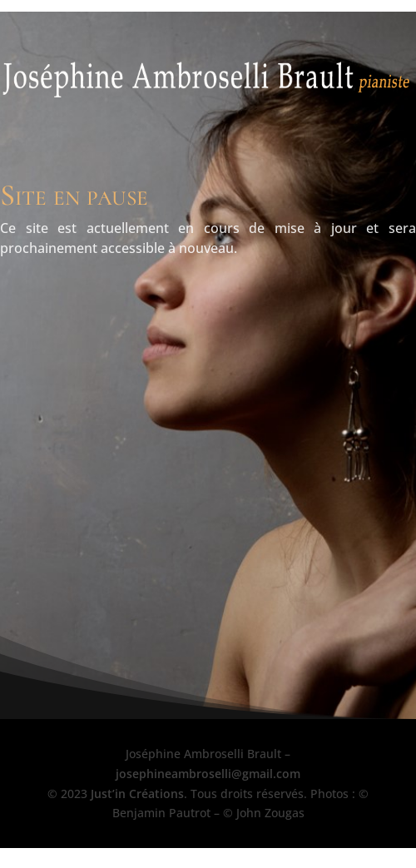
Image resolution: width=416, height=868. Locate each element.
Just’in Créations (137, 794)
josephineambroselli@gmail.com (208, 774)
